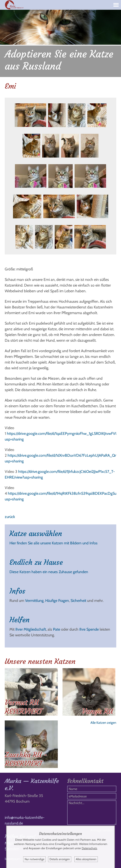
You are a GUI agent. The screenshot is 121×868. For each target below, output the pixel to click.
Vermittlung (34, 601)
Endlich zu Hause (36, 562)
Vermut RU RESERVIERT (23, 707)
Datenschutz (89, 848)
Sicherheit (78, 601)
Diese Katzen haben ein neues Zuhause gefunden (49, 572)
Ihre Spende (89, 629)
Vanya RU (97, 711)
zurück (10, 517)
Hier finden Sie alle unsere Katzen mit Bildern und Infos (54, 543)
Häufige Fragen (57, 601)
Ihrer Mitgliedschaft (31, 629)
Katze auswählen (36, 534)
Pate (57, 629)
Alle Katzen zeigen (103, 723)
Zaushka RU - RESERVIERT (26, 759)
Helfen (20, 620)
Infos (17, 591)
